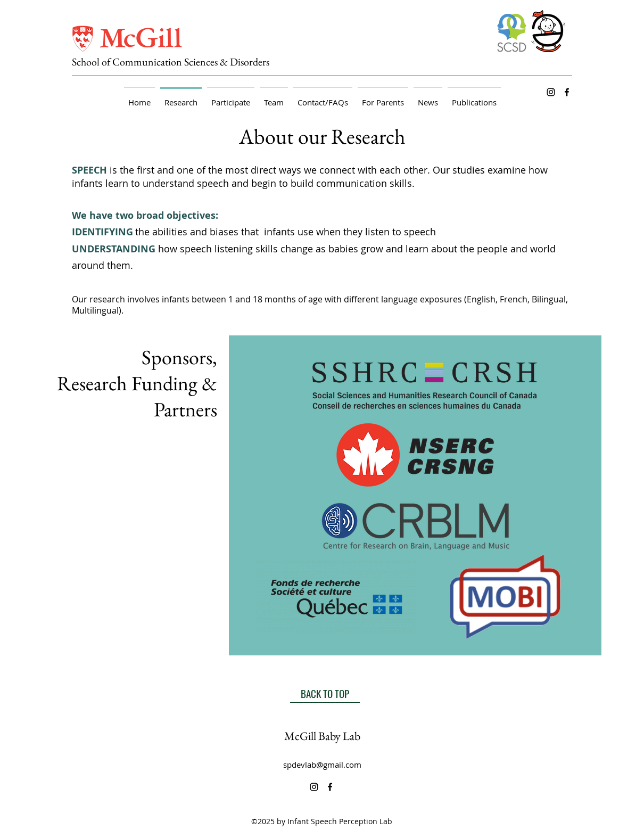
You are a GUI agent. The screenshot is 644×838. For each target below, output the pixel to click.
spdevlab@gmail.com (322, 765)
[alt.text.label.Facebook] (567, 92)
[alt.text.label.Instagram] (551, 92)
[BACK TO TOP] (325, 693)
